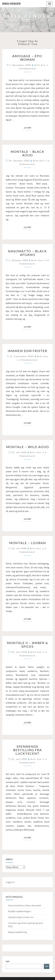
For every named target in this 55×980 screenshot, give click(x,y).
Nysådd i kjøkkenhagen (20, 911)
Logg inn (10, 882)
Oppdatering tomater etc (21, 917)
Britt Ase (40, 65)
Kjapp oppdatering (18, 932)
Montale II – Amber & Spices (27, 645)
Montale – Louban (28, 543)
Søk (8, 961)
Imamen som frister (27, 351)
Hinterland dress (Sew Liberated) (24, 905)
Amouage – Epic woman (27, 58)
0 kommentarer (28, 69)
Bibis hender (11, 4)
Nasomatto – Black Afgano (27, 253)
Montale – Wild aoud (28, 447)
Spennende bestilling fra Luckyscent (27, 750)
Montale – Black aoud (27, 153)
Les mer (28, 128)
